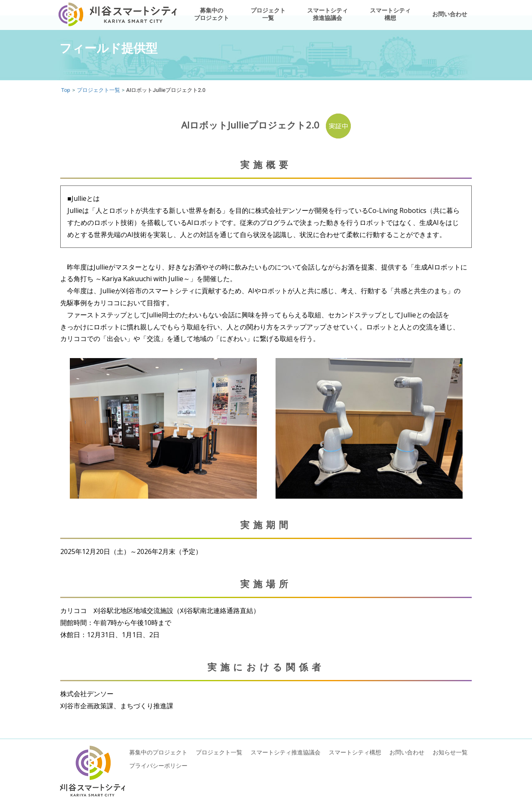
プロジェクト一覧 (268, 14)
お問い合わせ (450, 14)
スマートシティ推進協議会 (328, 14)
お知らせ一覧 (450, 752)
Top (66, 90)
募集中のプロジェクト (212, 14)
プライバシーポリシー (158, 765)
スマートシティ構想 (390, 14)
